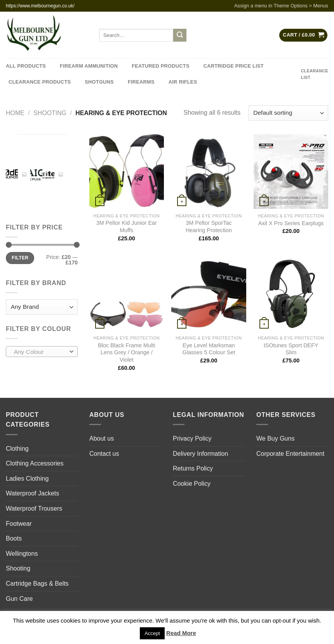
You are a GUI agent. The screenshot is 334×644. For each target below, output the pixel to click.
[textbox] (40, 352)
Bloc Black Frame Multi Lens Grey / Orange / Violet (126, 353)
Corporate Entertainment (290, 454)
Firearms (141, 82)
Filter (20, 258)
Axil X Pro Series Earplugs (291, 223)
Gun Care (19, 599)
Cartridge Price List (234, 66)
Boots (14, 538)
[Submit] (180, 35)
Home (15, 113)
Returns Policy (193, 468)
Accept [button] (152, 633)
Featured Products (160, 66)
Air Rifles (183, 82)
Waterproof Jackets (32, 493)
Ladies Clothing (27, 479)
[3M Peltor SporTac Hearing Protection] (209, 171)
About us (102, 438)
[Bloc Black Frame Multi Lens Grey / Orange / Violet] (127, 294)
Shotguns (99, 82)
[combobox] (42, 352)
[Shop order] (288, 113)
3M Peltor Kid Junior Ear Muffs (127, 227)
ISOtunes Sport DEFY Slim (291, 349)
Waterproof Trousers (34, 508)
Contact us (104, 454)
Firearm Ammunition (89, 66)
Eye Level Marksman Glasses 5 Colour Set (209, 349)
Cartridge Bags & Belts (37, 584)
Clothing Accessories (35, 463)
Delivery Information (200, 454)
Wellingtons (22, 554)
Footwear (19, 524)
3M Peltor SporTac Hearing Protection (209, 227)
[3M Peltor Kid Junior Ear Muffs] (127, 171)
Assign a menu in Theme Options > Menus (281, 6)
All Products (26, 66)
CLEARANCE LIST (315, 74)
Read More (181, 633)
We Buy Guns (275, 438)
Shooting (50, 113)
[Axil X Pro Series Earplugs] (291, 171)
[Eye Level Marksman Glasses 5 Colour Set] (209, 294)
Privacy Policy (192, 438)
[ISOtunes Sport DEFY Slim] (291, 294)
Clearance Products (40, 82)
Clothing (17, 449)
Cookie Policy (192, 484)
